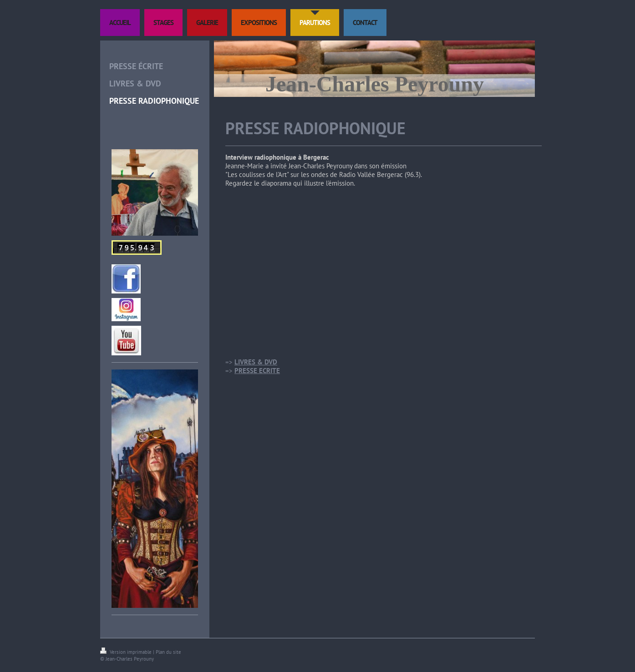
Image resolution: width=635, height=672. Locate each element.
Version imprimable (127, 652)
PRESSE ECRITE (257, 371)
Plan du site (168, 652)
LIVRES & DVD (256, 362)
